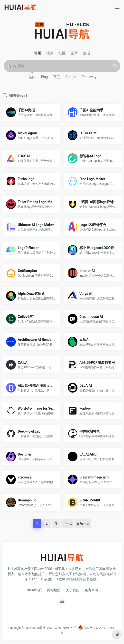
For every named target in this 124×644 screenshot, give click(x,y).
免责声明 (91, 590)
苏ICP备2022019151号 (62, 628)
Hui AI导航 (34, 590)
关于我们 (73, 590)
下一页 (68, 523)
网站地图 (54, 590)
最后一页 (83, 523)
